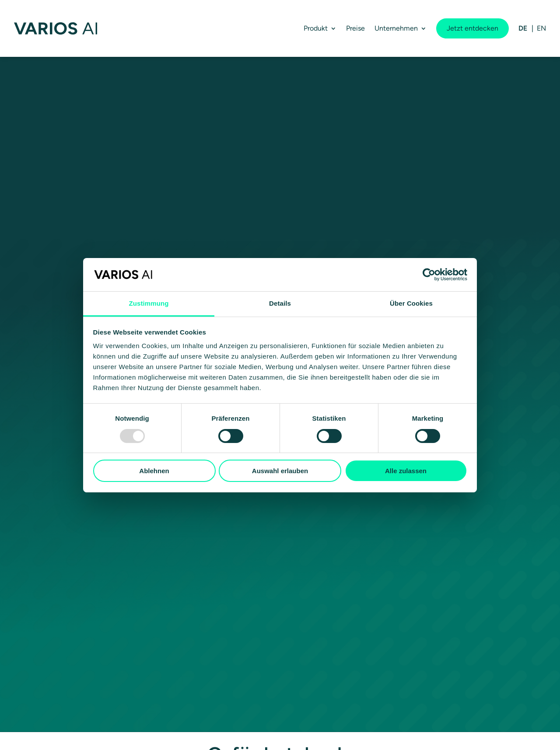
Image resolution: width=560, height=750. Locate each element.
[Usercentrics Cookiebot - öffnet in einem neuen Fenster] (429, 275)
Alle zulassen (406, 471)
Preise (355, 28)
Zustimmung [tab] (149, 303)
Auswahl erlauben (280, 471)
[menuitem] (523, 28)
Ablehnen (154, 471)
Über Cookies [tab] (411, 303)
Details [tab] (280, 303)
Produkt (316, 28)
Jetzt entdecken (472, 28)
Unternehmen (396, 28)
